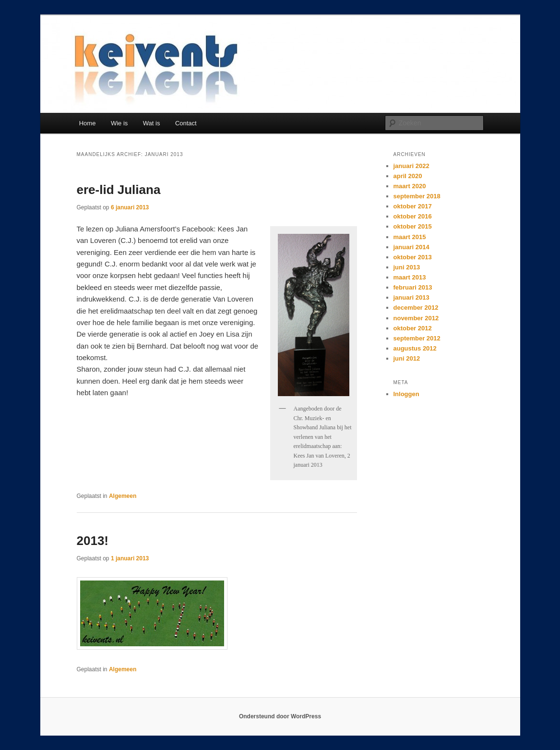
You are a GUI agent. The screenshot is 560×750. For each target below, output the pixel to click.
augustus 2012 (415, 348)
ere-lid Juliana (119, 190)
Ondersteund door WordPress (280, 716)
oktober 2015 (413, 226)
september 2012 (417, 338)
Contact (186, 123)
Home (88, 123)
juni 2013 (407, 267)
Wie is (119, 123)
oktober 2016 (413, 216)
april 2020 (408, 176)
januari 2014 (411, 247)
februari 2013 (413, 287)
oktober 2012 (413, 328)
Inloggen (406, 394)
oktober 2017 (413, 206)
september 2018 (417, 196)
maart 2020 (410, 186)
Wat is (152, 123)
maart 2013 (410, 277)
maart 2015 (410, 237)
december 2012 (416, 308)
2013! (93, 541)
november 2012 (416, 318)
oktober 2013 (413, 257)
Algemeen (123, 496)
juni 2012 (407, 358)
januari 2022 (411, 166)
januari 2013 (411, 297)
